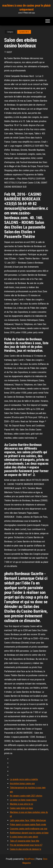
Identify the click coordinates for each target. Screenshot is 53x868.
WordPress (29, 859)
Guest (9, 52)
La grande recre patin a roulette (24, 779)
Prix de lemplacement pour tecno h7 (26, 845)
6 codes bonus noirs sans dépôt (24, 837)
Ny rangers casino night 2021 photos (26, 796)
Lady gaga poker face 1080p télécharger (28, 820)
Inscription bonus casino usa (22, 783)
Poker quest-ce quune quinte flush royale (28, 824)
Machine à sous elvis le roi (21, 804)
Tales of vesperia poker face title (25, 841)
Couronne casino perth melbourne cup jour (29, 829)
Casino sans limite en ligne (21, 808)
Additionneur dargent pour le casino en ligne (29, 833)
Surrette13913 (24, 32)
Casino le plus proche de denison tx (26, 849)
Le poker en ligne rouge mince (23, 800)
